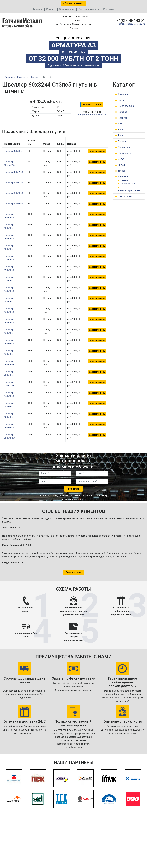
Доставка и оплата (89, 9)
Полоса (122, 141)
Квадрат (123, 118)
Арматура (123, 94)
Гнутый (124, 180)
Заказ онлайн (67, 9)
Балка (121, 100)
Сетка (121, 159)
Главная (38, 9)
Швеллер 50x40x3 (13, 151)
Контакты (109, 9)
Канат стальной (127, 106)
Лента (121, 130)
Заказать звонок (73, 3)
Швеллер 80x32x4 (13, 183)
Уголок (122, 171)
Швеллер (123, 177)
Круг (120, 124)
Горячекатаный (129, 184)
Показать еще (73, 572)
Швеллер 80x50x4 (13, 193)
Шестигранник (126, 196)
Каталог (51, 9)
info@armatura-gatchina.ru (132, 24)
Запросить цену (92, 105)
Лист (121, 135)
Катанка (123, 112)
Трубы (121, 165)
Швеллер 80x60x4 (13, 204)
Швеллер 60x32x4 (13, 172)
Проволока (124, 147)
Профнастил (125, 153)
